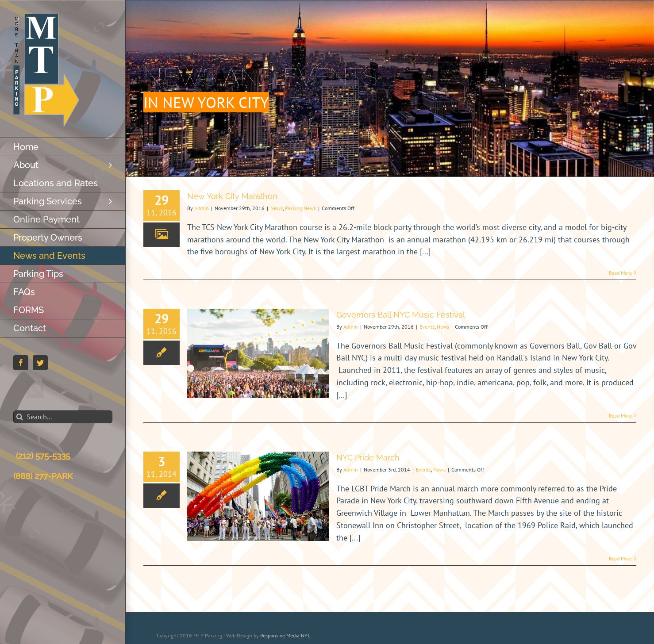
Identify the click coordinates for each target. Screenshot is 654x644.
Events (427, 327)
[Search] (20, 417)
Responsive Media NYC (285, 635)
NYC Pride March (368, 458)
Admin (202, 208)
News (277, 208)
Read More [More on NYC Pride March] (620, 558)
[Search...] (63, 417)
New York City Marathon (232, 196)
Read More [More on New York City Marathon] (620, 273)
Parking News (300, 208)
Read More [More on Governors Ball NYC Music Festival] (620, 416)
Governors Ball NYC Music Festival (401, 315)
